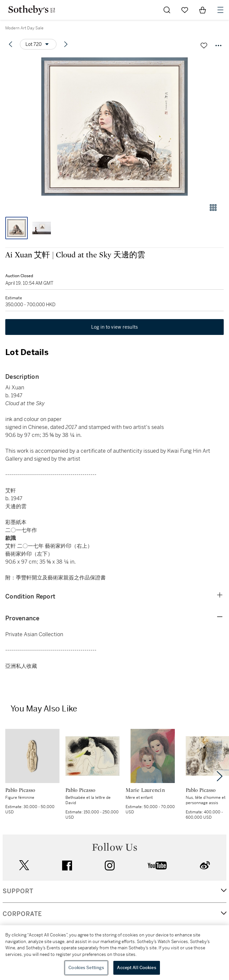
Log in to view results (115, 327)
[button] (114, 127)
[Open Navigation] (220, 10)
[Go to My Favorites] (185, 10)
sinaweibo (205, 865)
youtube (157, 866)
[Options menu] (38, 44)
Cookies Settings (86, 968)
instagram (110, 866)
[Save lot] (204, 46)
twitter (24, 865)
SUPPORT (18, 891)
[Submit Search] (167, 10)
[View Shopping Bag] (203, 10)
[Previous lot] (11, 44)
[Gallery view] (213, 208)
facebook (67, 866)
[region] (114, 953)
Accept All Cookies (136, 968)
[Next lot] (66, 44)
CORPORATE (22, 914)
